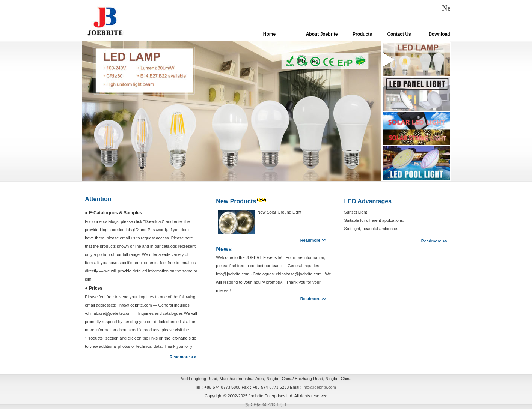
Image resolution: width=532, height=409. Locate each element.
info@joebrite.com (319, 387)
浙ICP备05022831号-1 (266, 404)
